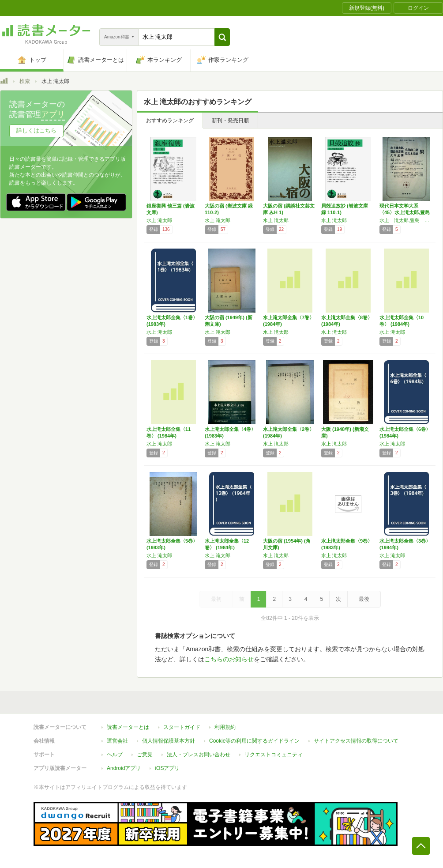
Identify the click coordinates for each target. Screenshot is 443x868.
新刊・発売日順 (230, 121)
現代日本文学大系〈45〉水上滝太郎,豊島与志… (405, 212)
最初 (216, 599)
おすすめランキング (170, 121)
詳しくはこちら (36, 130)
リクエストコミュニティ (274, 755)
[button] (222, 37)
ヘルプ (115, 755)
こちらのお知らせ (229, 659)
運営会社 (117, 741)
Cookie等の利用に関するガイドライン (254, 741)
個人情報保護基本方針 (169, 741)
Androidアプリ (124, 768)
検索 (25, 81)
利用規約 (225, 727)
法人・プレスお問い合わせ (199, 755)
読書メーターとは (128, 727)
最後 (364, 599)
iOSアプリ (167, 768)
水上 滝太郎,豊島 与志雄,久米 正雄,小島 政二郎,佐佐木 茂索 (406, 220)
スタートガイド (182, 727)
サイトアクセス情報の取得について (356, 741)
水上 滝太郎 (159, 220)
